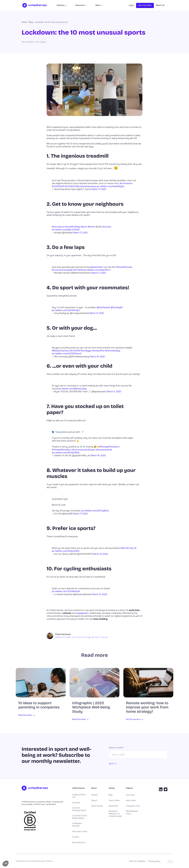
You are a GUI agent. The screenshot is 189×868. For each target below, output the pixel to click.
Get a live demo (145, 5)
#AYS (123, 548)
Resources (81, 5)
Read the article (25, 715)
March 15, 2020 (100, 594)
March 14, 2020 (100, 554)
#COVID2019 (58, 186)
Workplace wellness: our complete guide (115, 814)
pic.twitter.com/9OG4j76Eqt (66, 453)
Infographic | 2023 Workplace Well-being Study (91, 707)
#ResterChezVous (61, 351)
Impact (94, 800)
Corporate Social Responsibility (79, 817)
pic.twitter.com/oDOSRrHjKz (66, 310)
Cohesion (76, 803)
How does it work (80, 831)
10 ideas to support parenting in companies (39, 705)
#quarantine (96, 267)
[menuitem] (80, 796)
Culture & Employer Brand (79, 809)
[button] (6, 864)
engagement (82, 613)
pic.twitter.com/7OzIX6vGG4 (66, 591)
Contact (76, 837)
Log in (131, 5)
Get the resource (133, 719)
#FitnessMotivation (61, 450)
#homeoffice (98, 351)
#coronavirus (126, 183)
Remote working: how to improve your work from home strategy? (147, 707)
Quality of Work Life (79, 796)
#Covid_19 (131, 548)
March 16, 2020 (97, 357)
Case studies (114, 800)
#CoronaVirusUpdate (62, 270)
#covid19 (70, 227)
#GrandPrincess (124, 267)
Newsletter (113, 806)
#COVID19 (70, 186)
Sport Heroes (97, 806)
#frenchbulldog (113, 351)
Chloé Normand (63, 634)
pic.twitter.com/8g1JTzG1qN (66, 230)
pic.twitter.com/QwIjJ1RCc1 (97, 270)
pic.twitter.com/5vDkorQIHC (66, 551)
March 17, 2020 (99, 189)
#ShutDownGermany (86, 186)
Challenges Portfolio (77, 825)
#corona (107, 227)
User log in (130, 795)
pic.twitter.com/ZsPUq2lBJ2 (95, 511)
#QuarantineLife (104, 450)
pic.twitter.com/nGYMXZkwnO (67, 354)
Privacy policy (154, 861)
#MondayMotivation (109, 447)
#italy (77, 227)
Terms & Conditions (137, 861)
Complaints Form (133, 806)
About (99, 5)
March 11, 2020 (99, 273)
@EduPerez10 (103, 307)
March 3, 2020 (114, 392)
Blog (111, 795)
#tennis (92, 227)
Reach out (160, 5)
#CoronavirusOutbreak (83, 450)
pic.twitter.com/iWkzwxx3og (72, 389)
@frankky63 (117, 307)
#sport (84, 227)
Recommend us (79, 842)
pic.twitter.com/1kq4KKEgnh (111, 186)
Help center (131, 800)
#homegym (86, 351)
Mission (95, 795)
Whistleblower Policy (132, 812)
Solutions (62, 5)
